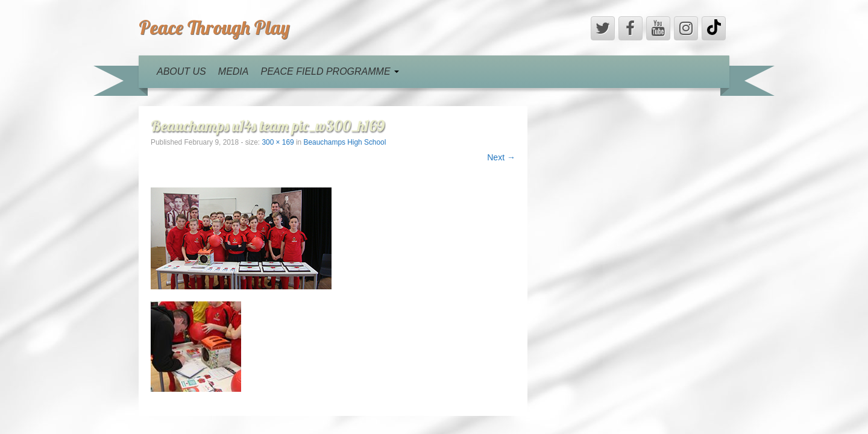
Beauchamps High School (345, 142)
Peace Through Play (214, 27)
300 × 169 (278, 142)
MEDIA (234, 71)
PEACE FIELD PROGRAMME (330, 71)
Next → (501, 157)
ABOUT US (181, 71)
